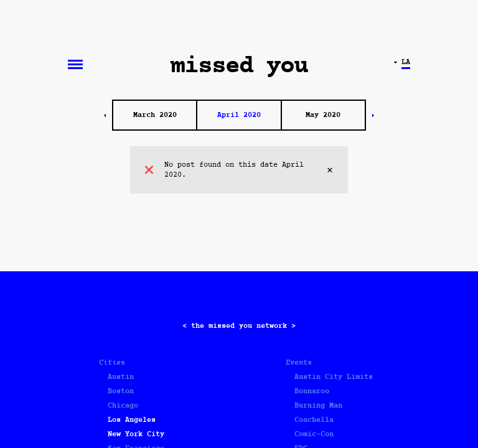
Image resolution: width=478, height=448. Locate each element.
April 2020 (239, 115)
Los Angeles (132, 420)
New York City (136, 434)
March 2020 (155, 115)
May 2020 (323, 115)
